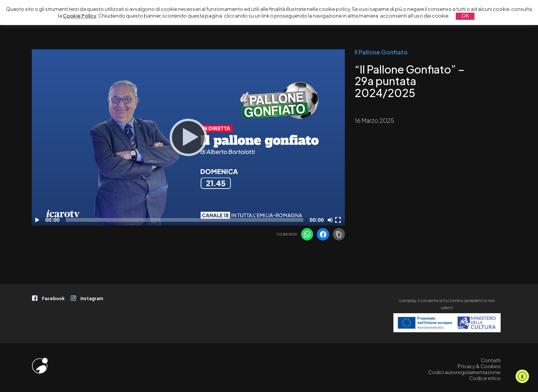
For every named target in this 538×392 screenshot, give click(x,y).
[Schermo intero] (339, 220)
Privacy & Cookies (479, 366)
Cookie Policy (80, 16)
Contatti (491, 360)
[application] (188, 137)
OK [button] (465, 16)
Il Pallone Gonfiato (381, 52)
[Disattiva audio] (331, 220)
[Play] (188, 137)
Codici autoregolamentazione (464, 372)
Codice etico (485, 378)
